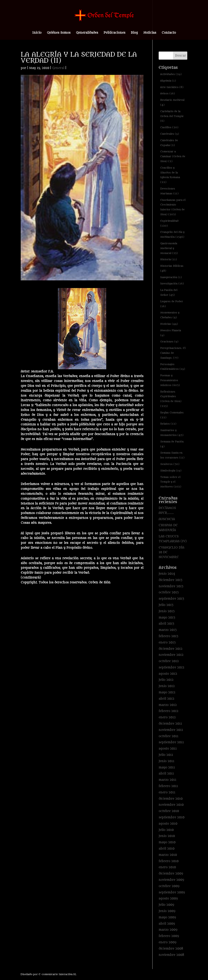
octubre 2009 (169, 886)
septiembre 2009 (172, 892)
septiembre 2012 (171, 667)
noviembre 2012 (171, 655)
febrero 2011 (168, 786)
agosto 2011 (168, 749)
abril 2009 (167, 924)
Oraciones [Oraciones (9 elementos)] (169, 342)
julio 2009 (166, 905)
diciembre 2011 (170, 724)
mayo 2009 (167, 917)
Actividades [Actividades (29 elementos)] (171, 74)
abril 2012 (166, 699)
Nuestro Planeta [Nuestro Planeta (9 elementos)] (171, 333)
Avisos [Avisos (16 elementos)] (168, 93)
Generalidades (87, 33)
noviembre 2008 (171, 955)
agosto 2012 (168, 674)
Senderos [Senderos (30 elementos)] (170, 464)
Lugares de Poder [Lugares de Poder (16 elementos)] (172, 304)
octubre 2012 (169, 661)
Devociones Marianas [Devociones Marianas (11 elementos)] (169, 191)
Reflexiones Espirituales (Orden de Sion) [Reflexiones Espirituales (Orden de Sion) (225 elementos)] (171, 399)
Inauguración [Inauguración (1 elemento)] (171, 277)
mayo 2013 (167, 618)
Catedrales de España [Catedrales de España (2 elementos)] (169, 143)
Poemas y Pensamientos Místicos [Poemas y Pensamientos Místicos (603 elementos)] (170, 380)
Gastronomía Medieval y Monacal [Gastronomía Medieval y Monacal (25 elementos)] (169, 248)
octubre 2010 (169, 811)
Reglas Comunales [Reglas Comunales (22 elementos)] (172, 415)
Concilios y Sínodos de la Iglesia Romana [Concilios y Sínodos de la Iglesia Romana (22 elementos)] (170, 175)
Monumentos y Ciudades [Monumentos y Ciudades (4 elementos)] (170, 315)
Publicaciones (114, 33)
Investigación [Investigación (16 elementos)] (172, 283)
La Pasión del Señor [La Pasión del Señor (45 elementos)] (169, 292)
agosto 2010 (168, 824)
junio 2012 (167, 686)
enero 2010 (167, 867)
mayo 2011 (167, 768)
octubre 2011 (168, 736)
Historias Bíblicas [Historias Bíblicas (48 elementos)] (172, 268)
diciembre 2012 (171, 649)
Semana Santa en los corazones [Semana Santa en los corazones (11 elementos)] (172, 455)
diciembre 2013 (170, 580)
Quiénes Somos (59, 33)
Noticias (150, 33)
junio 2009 (167, 911)
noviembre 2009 (171, 880)
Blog (134, 33)
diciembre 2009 (171, 874)
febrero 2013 (168, 636)
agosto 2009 (168, 899)
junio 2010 (167, 836)
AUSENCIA (167, 519)
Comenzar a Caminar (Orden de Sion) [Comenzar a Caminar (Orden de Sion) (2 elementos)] (173, 156)
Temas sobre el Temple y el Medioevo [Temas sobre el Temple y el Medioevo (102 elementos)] (171, 482)
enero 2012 (167, 717)
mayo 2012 (167, 692)
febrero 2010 (169, 861)
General (58, 68)
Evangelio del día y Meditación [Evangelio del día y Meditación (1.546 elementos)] (172, 234)
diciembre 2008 (171, 949)
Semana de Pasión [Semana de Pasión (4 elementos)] (172, 444)
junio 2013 (167, 611)
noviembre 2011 (171, 730)
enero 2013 (167, 643)
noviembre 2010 (171, 805)
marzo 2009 (168, 930)
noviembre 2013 (171, 586)
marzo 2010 (168, 855)
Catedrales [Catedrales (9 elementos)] (170, 134)
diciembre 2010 (171, 799)
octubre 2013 (169, 592)
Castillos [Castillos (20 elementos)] (169, 127)
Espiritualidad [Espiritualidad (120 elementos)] (169, 223)
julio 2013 (166, 605)
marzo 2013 (168, 630)
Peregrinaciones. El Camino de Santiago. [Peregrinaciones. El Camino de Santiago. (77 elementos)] (173, 353)
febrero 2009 (169, 936)
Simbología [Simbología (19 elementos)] (171, 471)
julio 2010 (166, 830)
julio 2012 (166, 680)
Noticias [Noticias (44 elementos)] (169, 324)
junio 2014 (167, 574)
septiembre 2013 (171, 599)
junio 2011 (166, 761)
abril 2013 (166, 624)
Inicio (37, 33)
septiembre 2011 (171, 742)
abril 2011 (166, 774)
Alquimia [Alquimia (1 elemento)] (168, 81)
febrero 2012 (168, 711)
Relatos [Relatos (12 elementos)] (168, 424)
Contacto (169, 33)
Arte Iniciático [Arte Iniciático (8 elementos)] (172, 87)
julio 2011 (166, 755)
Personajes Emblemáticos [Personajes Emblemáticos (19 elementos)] (173, 367)
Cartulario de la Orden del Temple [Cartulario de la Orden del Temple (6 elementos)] (172, 116)
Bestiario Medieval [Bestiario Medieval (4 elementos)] (172, 102)
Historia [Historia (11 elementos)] (169, 259)
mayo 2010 (167, 842)
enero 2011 (167, 792)
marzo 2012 (168, 705)
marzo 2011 (167, 780)
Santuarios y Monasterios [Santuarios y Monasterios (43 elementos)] (172, 433)
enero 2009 (167, 942)
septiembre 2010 (172, 817)
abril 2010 (167, 849)
